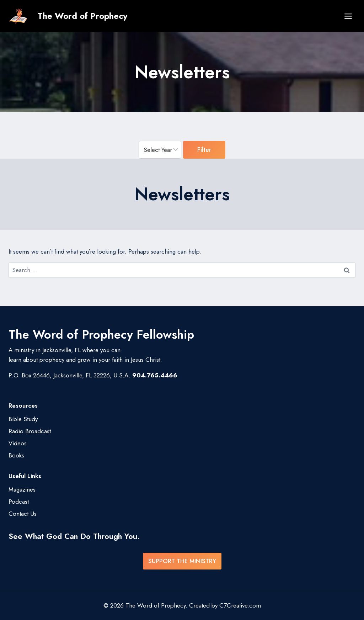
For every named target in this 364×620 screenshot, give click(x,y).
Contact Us (23, 514)
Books (16, 455)
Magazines (22, 489)
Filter (204, 149)
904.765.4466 (155, 375)
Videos (18, 443)
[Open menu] (348, 16)
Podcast (19, 502)
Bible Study (23, 419)
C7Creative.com (240, 605)
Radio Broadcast (30, 431)
